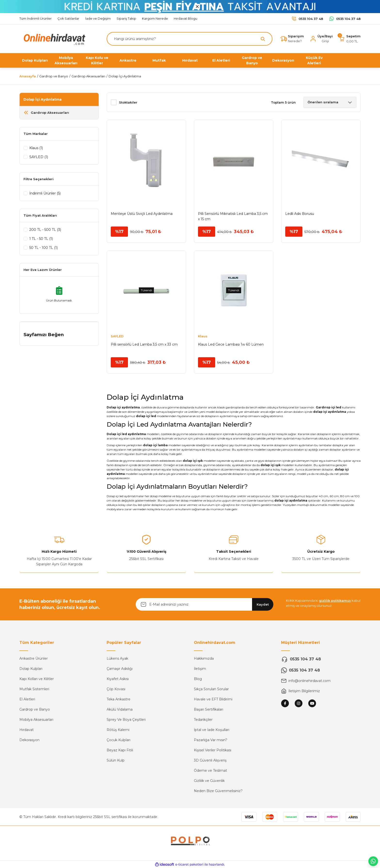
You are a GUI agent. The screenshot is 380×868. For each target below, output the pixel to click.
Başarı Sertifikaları (209, 709)
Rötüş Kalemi (118, 730)
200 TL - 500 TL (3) (45, 230)
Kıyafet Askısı (118, 679)
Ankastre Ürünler (34, 658)
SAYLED (117, 336)
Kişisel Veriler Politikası (213, 750)
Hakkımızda (204, 658)
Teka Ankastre (119, 699)
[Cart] (350, 39)
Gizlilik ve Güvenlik (209, 781)
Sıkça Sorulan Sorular (211, 689)
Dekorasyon (29, 740)
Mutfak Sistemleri (34, 689)
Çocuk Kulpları (119, 740)
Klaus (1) (36, 148)
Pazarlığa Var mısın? (211, 740)
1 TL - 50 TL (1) (41, 239)
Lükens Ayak (117, 658)
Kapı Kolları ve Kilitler (37, 679)
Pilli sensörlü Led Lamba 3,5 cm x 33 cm (144, 344)
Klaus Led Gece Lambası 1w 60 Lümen (231, 344)
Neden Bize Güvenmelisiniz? (218, 791)
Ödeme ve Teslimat (210, 771)
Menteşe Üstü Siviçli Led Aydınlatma (142, 214)
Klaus (203, 336)
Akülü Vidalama (120, 709)
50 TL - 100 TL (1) (44, 248)
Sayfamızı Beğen (44, 335)
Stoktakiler (128, 102)
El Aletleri (27, 699)
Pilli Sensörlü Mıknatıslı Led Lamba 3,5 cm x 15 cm (233, 216)
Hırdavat (27, 730)
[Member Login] (321, 39)
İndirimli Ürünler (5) (45, 193)
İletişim (200, 669)
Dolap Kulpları (31, 669)
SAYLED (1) (39, 157)
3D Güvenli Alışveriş (210, 760)
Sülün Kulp (116, 760)
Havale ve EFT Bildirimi (213, 699)
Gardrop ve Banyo (35, 709)
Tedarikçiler (203, 720)
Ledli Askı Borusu (300, 214)
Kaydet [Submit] (263, 604)
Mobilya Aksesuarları (36, 720)
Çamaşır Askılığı (120, 669)
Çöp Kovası (116, 689)
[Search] (190, 39)
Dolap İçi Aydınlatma (125, 76)
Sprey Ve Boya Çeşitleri (126, 720)
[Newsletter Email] (205, 604)
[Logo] (53, 38)
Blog (198, 679)
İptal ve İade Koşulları (212, 730)
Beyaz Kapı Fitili (120, 750)
